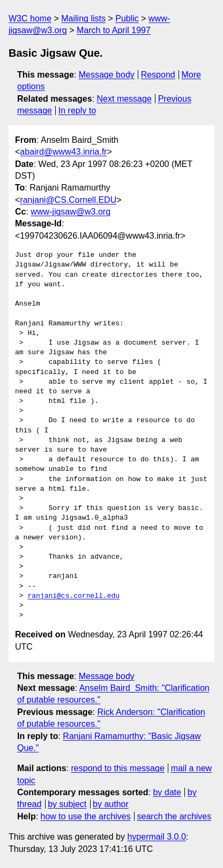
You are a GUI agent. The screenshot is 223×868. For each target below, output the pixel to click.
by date (167, 792)
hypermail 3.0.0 (156, 837)
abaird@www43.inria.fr (63, 152)
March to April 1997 (114, 30)
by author (111, 804)
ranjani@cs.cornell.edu (73, 596)
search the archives (174, 816)
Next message (124, 99)
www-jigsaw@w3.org (70, 212)
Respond (158, 75)
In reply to (77, 111)
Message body (107, 75)
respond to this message (117, 768)
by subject (67, 804)
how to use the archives (86, 816)
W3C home (30, 18)
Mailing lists (83, 18)
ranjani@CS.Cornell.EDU (68, 200)
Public (127, 18)
